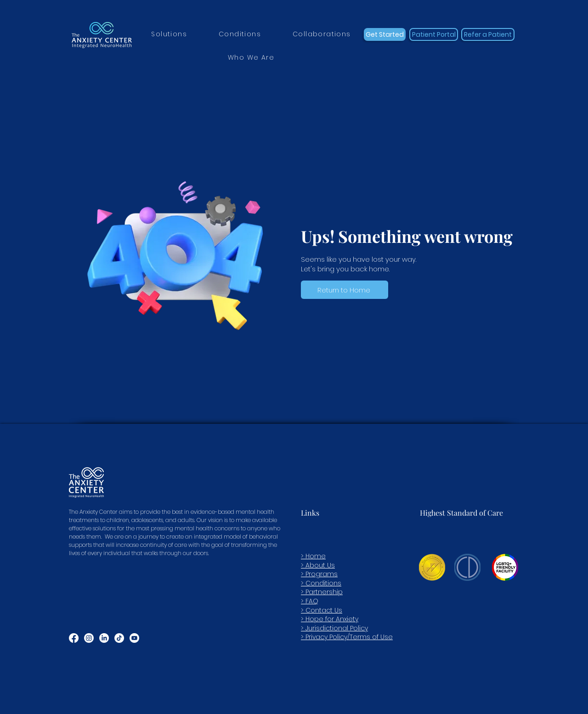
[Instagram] (89, 638)
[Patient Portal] (434, 34)
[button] (169, 35)
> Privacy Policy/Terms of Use (347, 637)
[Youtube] (134, 638)
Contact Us (324, 610)
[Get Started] (385, 34)
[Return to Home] (345, 290)
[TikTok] (119, 638)
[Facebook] (74, 638)
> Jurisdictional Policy (334, 628)
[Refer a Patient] (488, 34)
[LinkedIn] (104, 638)
